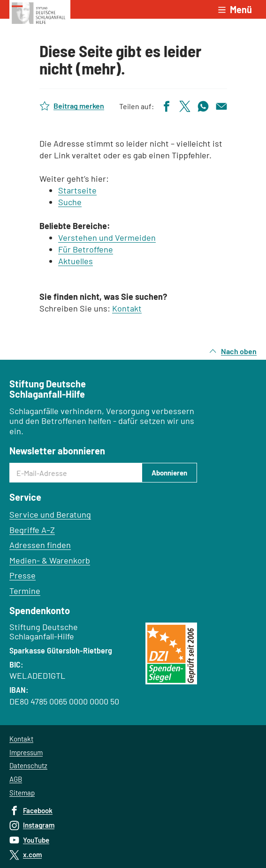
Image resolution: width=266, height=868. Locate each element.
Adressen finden (40, 545)
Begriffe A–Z (32, 530)
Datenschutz (28, 765)
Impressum (26, 752)
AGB (16, 779)
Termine (25, 591)
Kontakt (127, 308)
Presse (23, 575)
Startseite (77, 190)
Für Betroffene (86, 249)
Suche (70, 202)
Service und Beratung (50, 514)
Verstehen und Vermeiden (107, 237)
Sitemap (22, 793)
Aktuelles (76, 261)
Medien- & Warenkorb (50, 560)
